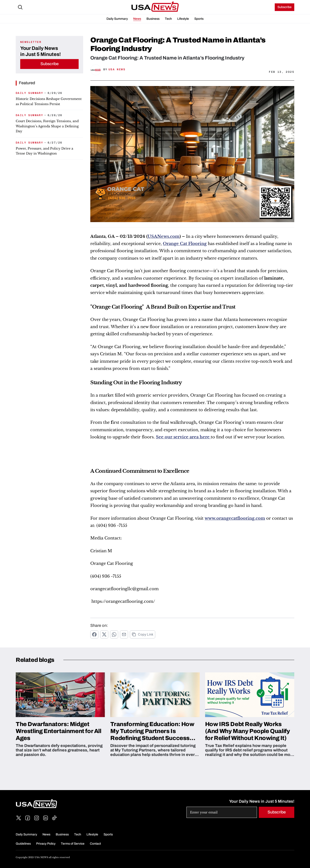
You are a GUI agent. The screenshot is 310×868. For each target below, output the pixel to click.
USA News (117, 69)
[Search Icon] (20, 7)
